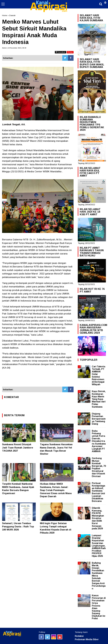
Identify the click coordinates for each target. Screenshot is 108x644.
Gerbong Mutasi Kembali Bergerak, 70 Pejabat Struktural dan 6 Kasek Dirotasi (99, 467)
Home (5, 15)
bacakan (61, 52)
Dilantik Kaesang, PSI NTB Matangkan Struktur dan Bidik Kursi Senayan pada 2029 (98, 518)
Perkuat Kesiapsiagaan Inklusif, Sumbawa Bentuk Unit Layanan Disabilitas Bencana (98, 492)
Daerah (12, 15)
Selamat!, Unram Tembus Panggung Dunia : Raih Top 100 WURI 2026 (18, 526)
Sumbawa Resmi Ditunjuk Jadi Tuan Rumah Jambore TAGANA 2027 (18, 448)
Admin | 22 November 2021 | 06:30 (14, 48)
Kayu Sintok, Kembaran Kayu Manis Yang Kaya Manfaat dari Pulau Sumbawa (99, 399)
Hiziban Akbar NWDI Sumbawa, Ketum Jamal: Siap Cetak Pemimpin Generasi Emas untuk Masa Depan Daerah (56, 490)
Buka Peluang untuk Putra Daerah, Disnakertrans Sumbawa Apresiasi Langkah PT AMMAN (99, 441)
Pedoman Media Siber (87, 639)
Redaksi (79, 636)
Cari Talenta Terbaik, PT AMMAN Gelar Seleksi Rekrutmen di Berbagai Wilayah (99, 375)
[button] (105, 1)
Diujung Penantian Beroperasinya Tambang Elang (99, 419)
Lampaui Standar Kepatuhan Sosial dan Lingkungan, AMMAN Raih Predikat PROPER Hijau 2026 (99, 546)
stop (70, 52)
